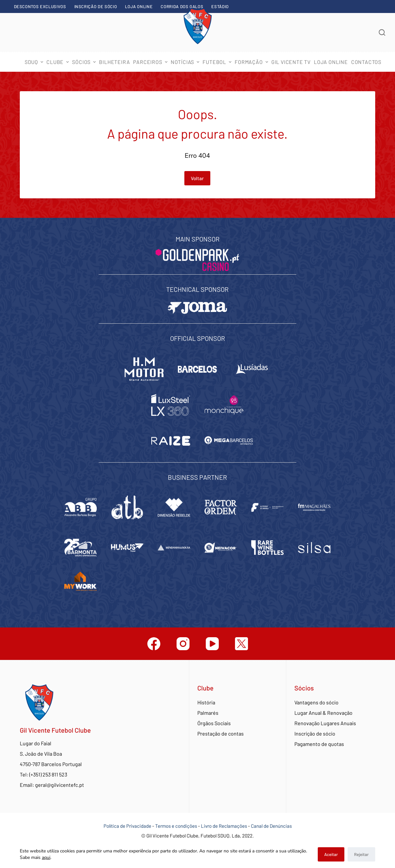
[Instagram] (183, 644)
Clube (58, 62)
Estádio (220, 6)
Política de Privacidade (127, 826)
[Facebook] (154, 644)
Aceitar (331, 854)
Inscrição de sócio (96, 6)
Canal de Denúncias (271, 826)
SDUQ (35, 62)
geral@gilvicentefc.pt (60, 785)
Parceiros (151, 62)
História (206, 702)
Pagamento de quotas (319, 744)
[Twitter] (241, 644)
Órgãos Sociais (214, 723)
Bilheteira (114, 62)
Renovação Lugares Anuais (325, 723)
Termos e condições (176, 826)
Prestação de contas (221, 733)
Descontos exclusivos (40, 6)
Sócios (85, 62)
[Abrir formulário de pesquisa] (382, 32)
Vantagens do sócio (316, 702)
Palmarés (208, 713)
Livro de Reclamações (224, 826)
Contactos (366, 62)
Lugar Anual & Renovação (323, 713)
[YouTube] (212, 644)
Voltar (197, 178)
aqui (46, 857)
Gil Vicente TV (291, 62)
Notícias (186, 62)
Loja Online (139, 6)
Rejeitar (361, 854)
